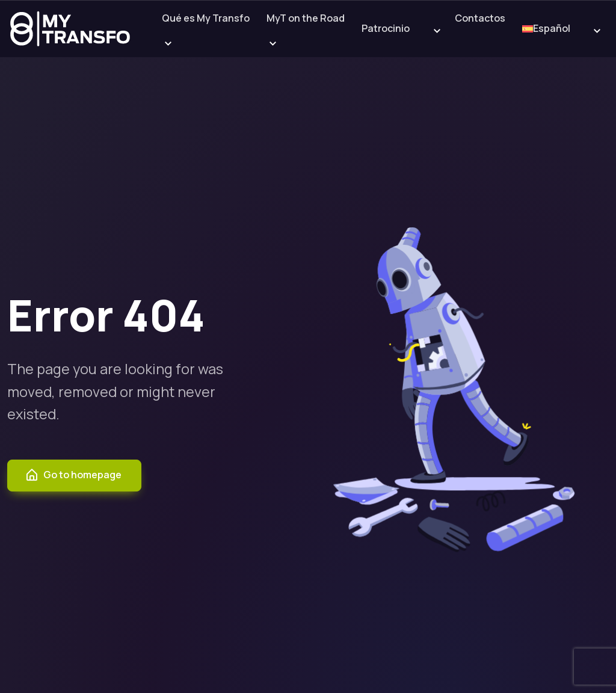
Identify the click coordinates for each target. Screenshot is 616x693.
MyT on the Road (306, 18)
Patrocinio (386, 28)
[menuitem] (548, 29)
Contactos (480, 18)
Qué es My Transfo (206, 18)
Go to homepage (73, 475)
